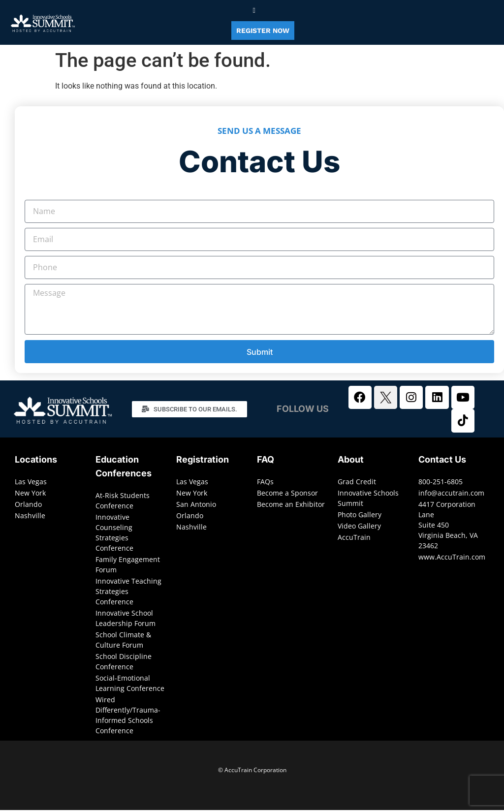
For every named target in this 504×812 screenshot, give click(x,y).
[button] (254, 11)
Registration (203, 461)
